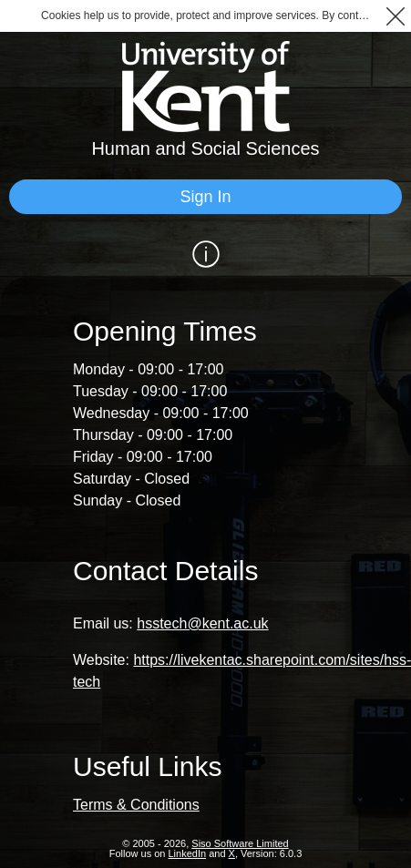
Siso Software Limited (240, 843)
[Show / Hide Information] (205, 254)
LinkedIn (188, 853)
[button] (395, 16)
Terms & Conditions (136, 805)
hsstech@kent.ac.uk (202, 623)
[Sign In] (205, 197)
